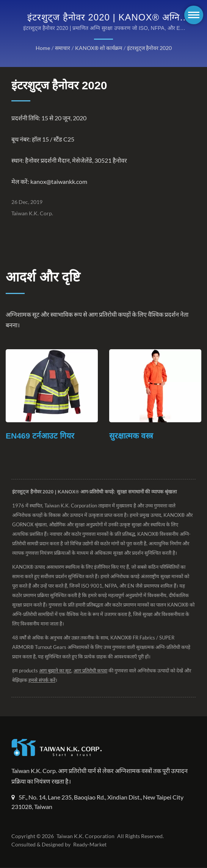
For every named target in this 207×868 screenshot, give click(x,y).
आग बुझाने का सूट (56, 671)
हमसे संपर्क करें (50, 681)
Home (43, 48)
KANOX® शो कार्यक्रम (98, 48)
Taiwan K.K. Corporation (84, 837)
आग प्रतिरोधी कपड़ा (92, 671)
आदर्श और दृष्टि (43, 277)
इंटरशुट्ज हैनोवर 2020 (148, 48)
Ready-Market (91, 845)
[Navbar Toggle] (194, 15)
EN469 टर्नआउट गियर (40, 436)
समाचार (63, 48)
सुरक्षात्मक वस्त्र (131, 436)
